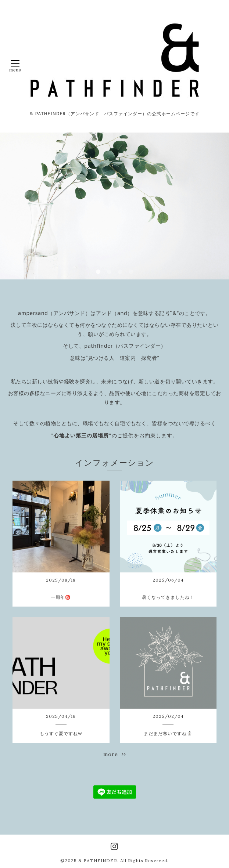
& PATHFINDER (98, 860)
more (115, 754)
